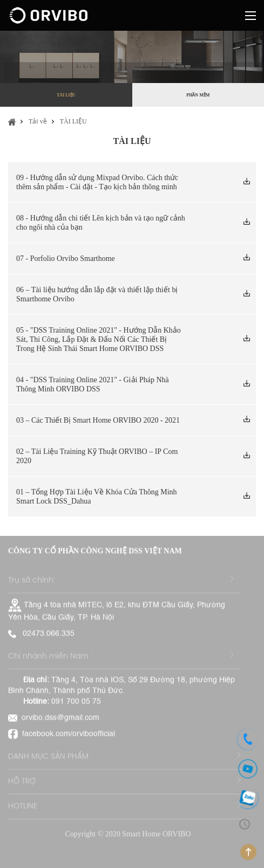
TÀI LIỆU (66, 95)
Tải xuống (245, 183)
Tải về (38, 121)
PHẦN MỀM (198, 95)
